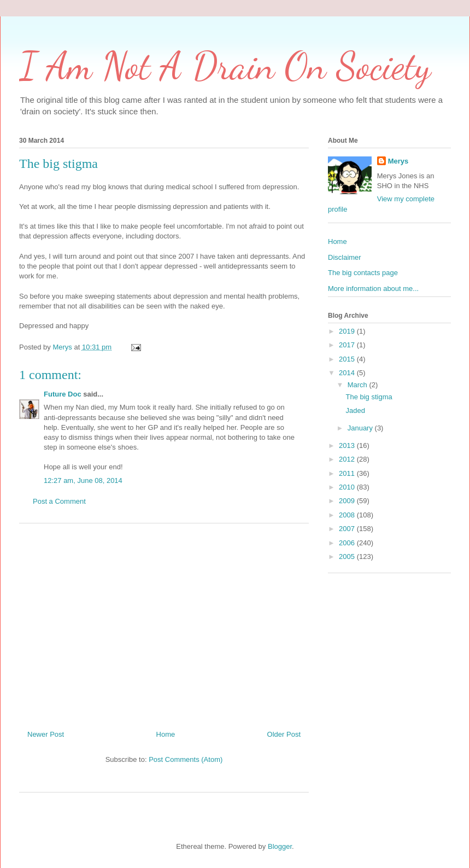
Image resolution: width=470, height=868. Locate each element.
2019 (348, 331)
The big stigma (369, 397)
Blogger (280, 846)
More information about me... (373, 289)
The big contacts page (363, 273)
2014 (348, 373)
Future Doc (63, 394)
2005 (348, 557)
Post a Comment (59, 501)
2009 (348, 501)
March (359, 385)
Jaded (355, 410)
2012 (348, 459)
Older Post (284, 734)
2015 (348, 359)
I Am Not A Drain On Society (225, 66)
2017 (348, 345)
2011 (348, 473)
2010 (348, 487)
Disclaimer (345, 257)
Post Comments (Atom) (186, 759)
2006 (348, 543)
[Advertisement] (164, 622)
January (361, 428)
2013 (348, 445)
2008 (348, 515)
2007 (348, 529)
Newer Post (46, 734)
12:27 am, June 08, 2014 (83, 480)
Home (166, 734)
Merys (398, 161)
